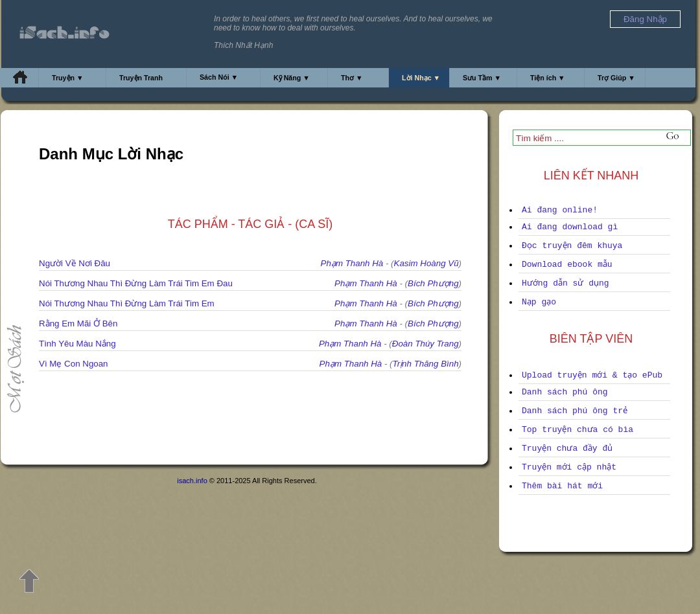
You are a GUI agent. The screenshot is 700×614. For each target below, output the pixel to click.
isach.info (192, 481)
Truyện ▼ (68, 78)
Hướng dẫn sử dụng (566, 283)
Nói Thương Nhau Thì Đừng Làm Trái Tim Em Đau (136, 283)
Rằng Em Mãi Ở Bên (78, 324)
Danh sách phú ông (565, 392)
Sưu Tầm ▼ (482, 78)
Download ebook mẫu (567, 265)
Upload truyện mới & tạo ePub (592, 375)
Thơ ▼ (352, 78)
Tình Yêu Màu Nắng (77, 344)
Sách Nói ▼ (219, 77)
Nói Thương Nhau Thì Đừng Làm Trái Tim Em (127, 303)
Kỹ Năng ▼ (292, 78)
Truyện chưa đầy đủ (567, 449)
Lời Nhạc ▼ (421, 78)
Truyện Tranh (141, 78)
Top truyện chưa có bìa (577, 430)
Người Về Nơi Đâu (75, 263)
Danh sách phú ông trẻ (575, 411)
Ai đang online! (560, 210)
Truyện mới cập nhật (569, 467)
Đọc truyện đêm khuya (572, 246)
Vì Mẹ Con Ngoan (74, 364)
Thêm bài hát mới (562, 486)
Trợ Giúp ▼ (616, 78)
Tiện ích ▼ (548, 78)
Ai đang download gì (570, 227)
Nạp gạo (539, 302)
